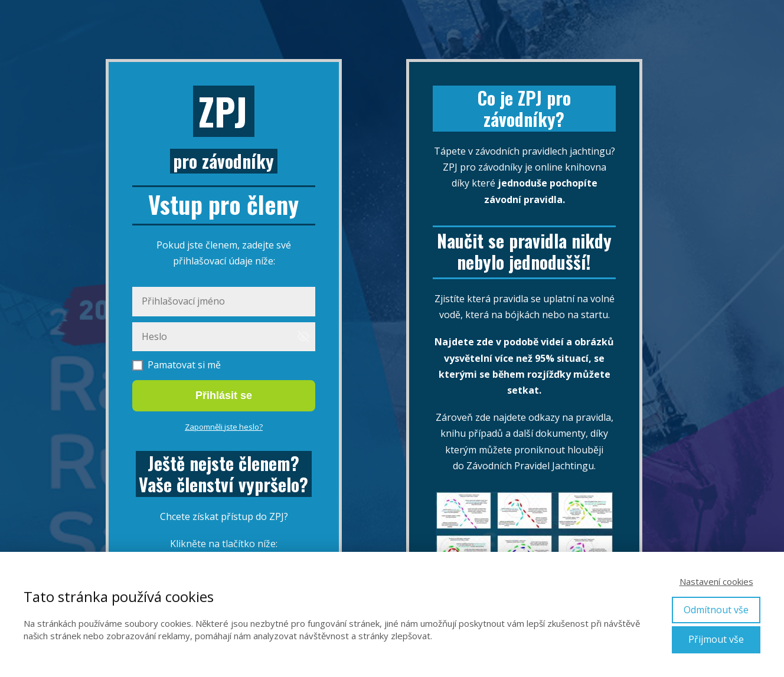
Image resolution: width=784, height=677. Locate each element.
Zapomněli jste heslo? (224, 427)
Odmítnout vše (716, 610)
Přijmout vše (716, 639)
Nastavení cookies (716, 581)
